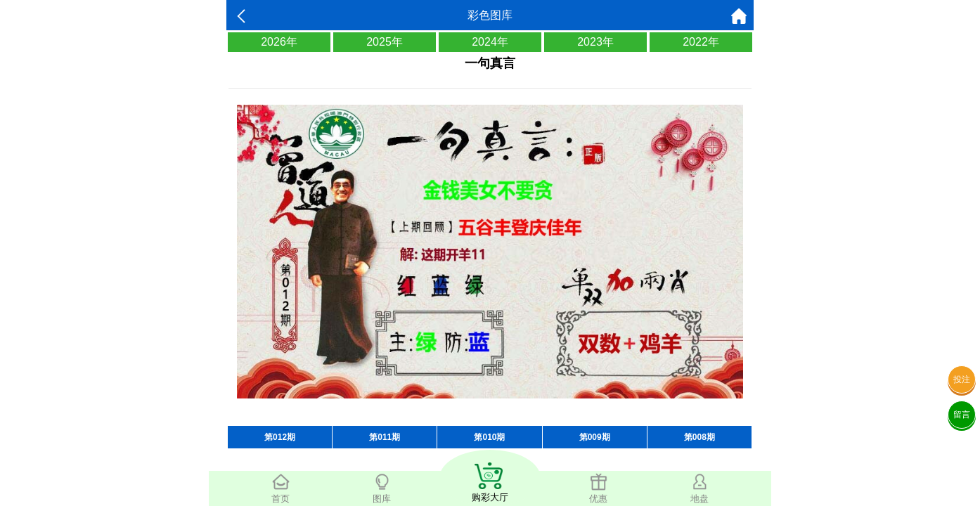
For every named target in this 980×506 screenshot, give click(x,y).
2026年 (279, 42)
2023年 (595, 42)
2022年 (701, 42)
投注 (962, 379)
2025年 (385, 42)
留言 (962, 415)
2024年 (490, 42)
